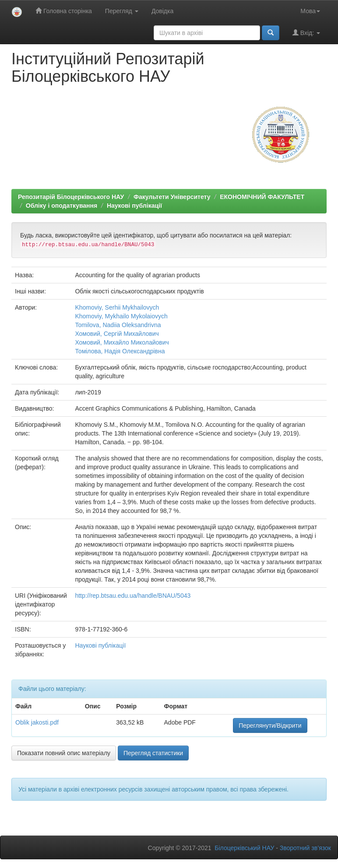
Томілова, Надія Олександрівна (120, 351)
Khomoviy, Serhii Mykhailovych (117, 307)
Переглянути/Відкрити (270, 725)
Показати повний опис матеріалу (64, 753)
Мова (310, 11)
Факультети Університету (172, 197)
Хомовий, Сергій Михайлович (117, 334)
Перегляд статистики (153, 753)
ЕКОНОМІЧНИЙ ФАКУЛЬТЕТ (262, 197)
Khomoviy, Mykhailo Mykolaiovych (121, 316)
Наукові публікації (134, 206)
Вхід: (306, 33)
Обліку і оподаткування (62, 206)
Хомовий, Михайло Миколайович (122, 342)
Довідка (162, 11)
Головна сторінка (64, 11)
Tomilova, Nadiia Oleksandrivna (118, 325)
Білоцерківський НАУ (244, 848)
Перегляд (122, 11)
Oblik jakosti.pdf (37, 722)
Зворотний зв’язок (305, 848)
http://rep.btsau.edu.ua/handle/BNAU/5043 (133, 596)
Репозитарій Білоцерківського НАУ (71, 197)
